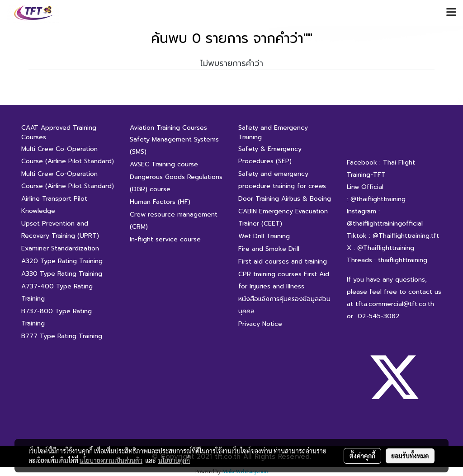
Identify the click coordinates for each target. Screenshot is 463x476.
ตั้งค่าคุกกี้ (362, 456)
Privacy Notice (260, 324)
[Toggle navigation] (451, 13)
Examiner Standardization (60, 248)
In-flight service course (165, 239)
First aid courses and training (283, 262)
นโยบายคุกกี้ (174, 460)
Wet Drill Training (264, 236)
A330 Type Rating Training (62, 274)
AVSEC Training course (164, 164)
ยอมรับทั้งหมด (410, 456)
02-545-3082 (379, 316)
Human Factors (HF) (160, 202)
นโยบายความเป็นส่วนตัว (111, 460)
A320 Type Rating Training (62, 261)
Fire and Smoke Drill (269, 249)
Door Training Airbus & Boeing (285, 199)
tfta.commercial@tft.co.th (395, 304)
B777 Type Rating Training (62, 336)
